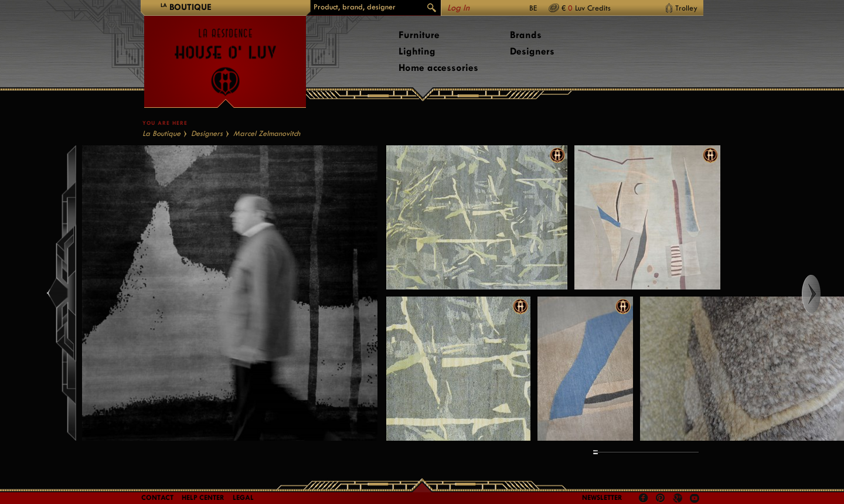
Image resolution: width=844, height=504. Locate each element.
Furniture (419, 35)
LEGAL (243, 498)
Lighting (417, 51)
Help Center (203, 498)
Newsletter (602, 498)
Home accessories (438, 68)
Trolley (686, 8)
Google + (679, 499)
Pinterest (661, 498)
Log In (458, 8)
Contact (157, 498)
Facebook (644, 498)
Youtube (695, 498)
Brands (526, 35)
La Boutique (161, 133)
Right (822, 294)
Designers (532, 51)
